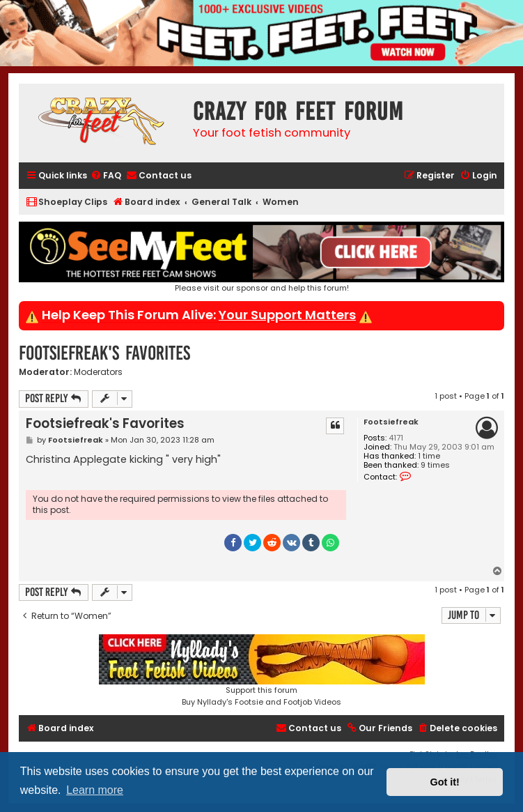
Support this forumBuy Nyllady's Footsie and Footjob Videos (262, 671)
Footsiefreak (391, 422)
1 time (429, 456)
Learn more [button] (95, 790)
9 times (435, 465)
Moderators (98, 372)
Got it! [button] (445, 782)
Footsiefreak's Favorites (104, 353)
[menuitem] (106, 176)
